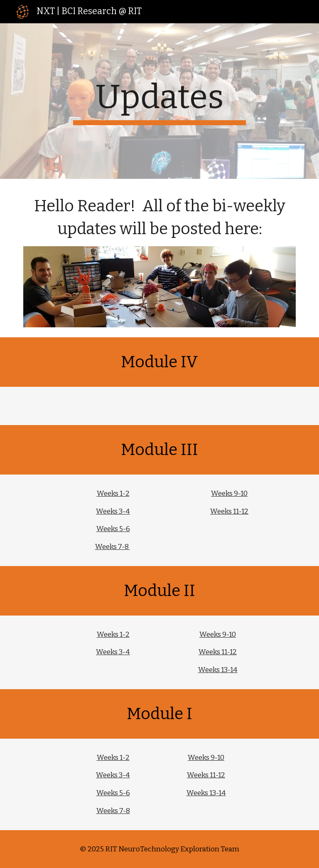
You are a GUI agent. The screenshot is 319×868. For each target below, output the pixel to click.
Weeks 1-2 (113, 493)
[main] (159, 101)
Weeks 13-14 (218, 670)
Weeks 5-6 (113, 529)
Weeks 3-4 (113, 511)
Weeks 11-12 (229, 511)
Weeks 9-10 (229, 493)
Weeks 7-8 (113, 547)
